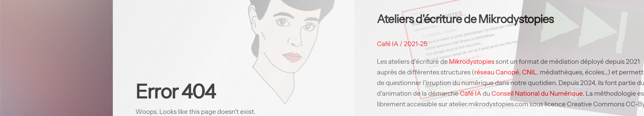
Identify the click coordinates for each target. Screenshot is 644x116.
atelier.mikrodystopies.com (490, 104)
